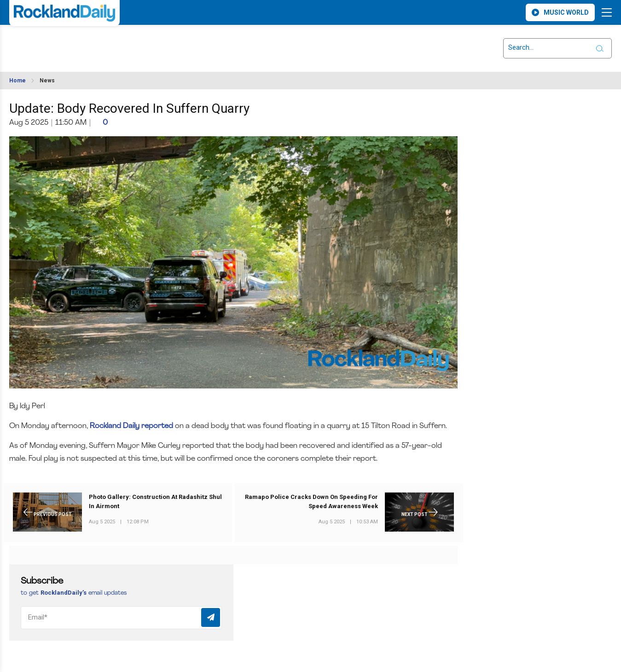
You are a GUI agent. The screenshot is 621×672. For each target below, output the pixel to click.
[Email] (121, 618)
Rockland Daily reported (131, 426)
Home (17, 81)
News (47, 81)
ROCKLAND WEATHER (91, 43)
